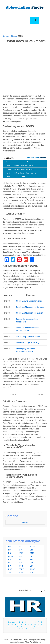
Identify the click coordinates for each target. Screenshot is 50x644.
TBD (10, 572)
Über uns (38, 642)
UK (20, 547)
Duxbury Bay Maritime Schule (28, 336)
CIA (21, 550)
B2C (32, 572)
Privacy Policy (29, 642)
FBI (10, 550)
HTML (11, 556)
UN (31, 550)
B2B (21, 572)
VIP (32, 566)
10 (12, 624)
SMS (32, 553)
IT (9, 563)
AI (20, 560)
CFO (10, 560)
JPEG (22, 569)
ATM (21, 553)
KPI (10, 566)
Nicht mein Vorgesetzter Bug (27, 343)
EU (10, 553)
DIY (21, 563)
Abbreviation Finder (20, 640)
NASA (33, 547)
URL (21, 556)
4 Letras (14, 36)
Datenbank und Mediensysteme (29, 301)
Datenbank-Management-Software (30, 307)
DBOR (41, 395)
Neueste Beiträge (25, 590)
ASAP (32, 569)
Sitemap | (31, 640)
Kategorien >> (13, 622)
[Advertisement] (25, 69)
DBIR (15, 395)
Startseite (6, 36)
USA (10, 547)
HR (31, 560)
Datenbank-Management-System (29, 313)
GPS (32, 563)
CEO (32, 556)
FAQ (21, 566)
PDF (10, 569)
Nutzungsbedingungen (16, 642)
